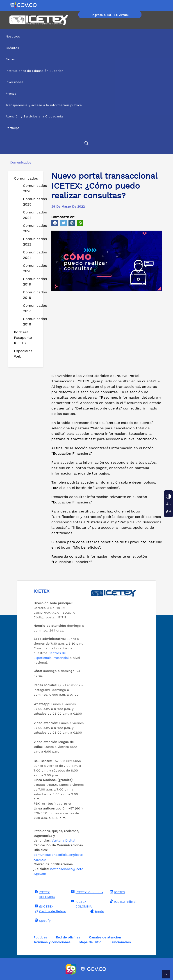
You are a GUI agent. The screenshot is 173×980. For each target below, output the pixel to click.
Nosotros (13, 36)
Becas (10, 59)
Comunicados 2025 (31, 202)
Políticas (40, 937)
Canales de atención (105, 937)
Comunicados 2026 (31, 188)
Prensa (11, 94)
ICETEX (117, 892)
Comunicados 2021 (31, 255)
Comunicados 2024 (31, 215)
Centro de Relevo (50, 911)
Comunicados (26, 178)
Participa (13, 128)
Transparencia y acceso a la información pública (44, 105)
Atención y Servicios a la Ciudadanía (34, 116)
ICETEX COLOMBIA (44, 894)
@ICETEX (43, 906)
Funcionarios (121, 942)
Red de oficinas (68, 937)
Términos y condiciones (52, 942)
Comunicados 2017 (31, 308)
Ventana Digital (63, 840)
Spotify (42, 920)
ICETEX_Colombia (87, 892)
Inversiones (14, 82)
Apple (96, 911)
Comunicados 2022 (31, 242)
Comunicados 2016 (31, 322)
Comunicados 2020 (31, 268)
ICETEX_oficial (122, 901)
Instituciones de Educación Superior (34, 71)
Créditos (12, 48)
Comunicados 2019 (31, 282)
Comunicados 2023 (31, 228)
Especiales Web (23, 354)
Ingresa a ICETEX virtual (110, 15)
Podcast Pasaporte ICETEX (23, 338)
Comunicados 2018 (31, 295)
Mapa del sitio (90, 942)
